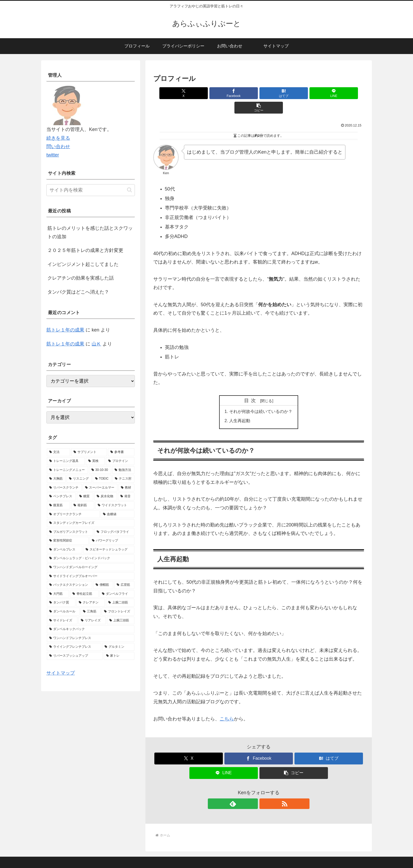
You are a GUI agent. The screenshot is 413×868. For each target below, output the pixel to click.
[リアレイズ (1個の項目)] (92, 621)
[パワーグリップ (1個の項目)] (112, 541)
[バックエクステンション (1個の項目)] (70, 585)
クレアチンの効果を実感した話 (81, 278)
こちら (227, 705)
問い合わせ (58, 147)
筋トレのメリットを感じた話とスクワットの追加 (90, 232)
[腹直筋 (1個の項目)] (58, 505)
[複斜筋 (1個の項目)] (83, 505)
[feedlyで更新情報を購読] (253, 790)
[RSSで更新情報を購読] (265, 790)
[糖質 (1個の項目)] (85, 496)
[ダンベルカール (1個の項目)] (63, 612)
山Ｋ (96, 344)
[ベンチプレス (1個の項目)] (61, 496)
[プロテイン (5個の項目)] (120, 461)
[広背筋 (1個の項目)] (124, 585)
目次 (251, 386)
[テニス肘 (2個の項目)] (123, 479)
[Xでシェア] (188, 93)
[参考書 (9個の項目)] (121, 452)
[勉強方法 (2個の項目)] (123, 470)
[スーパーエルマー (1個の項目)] (100, 488)
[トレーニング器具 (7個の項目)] (66, 461)
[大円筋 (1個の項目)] (58, 594)
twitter (53, 155)
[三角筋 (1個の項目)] (91, 612)
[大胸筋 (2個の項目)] (56, 479)
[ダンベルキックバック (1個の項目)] (91, 629)
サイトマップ (61, 673)
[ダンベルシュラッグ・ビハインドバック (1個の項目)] (91, 558)
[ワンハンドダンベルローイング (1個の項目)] (91, 567)
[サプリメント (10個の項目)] (89, 452)
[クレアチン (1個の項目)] (91, 603)
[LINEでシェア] (294, 93)
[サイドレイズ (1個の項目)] (62, 621)
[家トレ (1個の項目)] (119, 656)
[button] (330, 93)
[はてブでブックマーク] (259, 93)
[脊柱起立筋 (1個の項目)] (84, 594)
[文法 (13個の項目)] (58, 452)
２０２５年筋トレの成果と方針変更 (85, 250)
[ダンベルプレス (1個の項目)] (65, 550)
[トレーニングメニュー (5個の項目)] (67, 470)
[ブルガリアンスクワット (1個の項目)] (70, 532)
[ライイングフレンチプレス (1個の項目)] (74, 647)
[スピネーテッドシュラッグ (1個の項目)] (109, 550)
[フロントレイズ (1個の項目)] (118, 612)
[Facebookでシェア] (223, 93)
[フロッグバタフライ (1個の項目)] (114, 532)
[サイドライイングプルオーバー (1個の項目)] (91, 576)
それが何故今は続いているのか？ (261, 397)
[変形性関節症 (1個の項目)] (68, 541)
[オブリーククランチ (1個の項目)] (73, 514)
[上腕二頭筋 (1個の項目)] (120, 603)
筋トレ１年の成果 (65, 330)
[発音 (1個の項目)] (126, 496)
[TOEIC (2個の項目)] (102, 479)
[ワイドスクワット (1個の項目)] (115, 505)
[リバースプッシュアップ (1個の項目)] (75, 656)
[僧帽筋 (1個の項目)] (103, 585)
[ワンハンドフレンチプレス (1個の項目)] (91, 638)
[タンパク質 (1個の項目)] (61, 603)
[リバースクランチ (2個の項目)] (64, 488)
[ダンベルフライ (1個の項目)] (117, 594)
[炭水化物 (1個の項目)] (106, 496)
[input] (91, 190)
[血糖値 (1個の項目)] (117, 514)
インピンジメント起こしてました (83, 264)
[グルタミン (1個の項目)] (118, 647)
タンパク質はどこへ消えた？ (78, 292)
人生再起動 (240, 407)
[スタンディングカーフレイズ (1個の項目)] (91, 523)
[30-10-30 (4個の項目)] (100, 470)
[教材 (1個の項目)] (126, 488)
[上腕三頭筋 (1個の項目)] (121, 621)
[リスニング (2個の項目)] (79, 479)
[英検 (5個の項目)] (95, 461)
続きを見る (58, 138)
